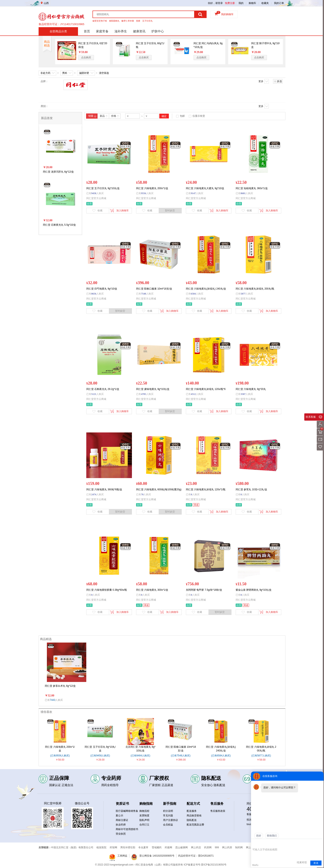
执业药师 (121, 825)
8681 (243, 193)
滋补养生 (121, 31)
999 (217, 847)
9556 (144, 193)
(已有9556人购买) (60, 756)
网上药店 (196, 847)
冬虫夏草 (143, 847)
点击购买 (86, 57)
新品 (104, 116)
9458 (94, 193)
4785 (144, 394)
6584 (193, 294)
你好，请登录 (215, 3)
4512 (193, 394)
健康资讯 (139, 31)
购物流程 (144, 811)
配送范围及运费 (195, 825)
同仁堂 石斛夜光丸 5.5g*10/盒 (59, 225)
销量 (92, 116)
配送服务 (192, 811)
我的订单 (279, 3)
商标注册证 (122, 820)
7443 (53, 700)
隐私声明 (144, 820)
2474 (94, 494)
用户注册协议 (171, 820)
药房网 (208, 847)
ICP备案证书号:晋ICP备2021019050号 (205, 865)
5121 (94, 394)
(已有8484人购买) (141, 756)
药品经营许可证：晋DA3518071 (196, 856)
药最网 (168, 847)
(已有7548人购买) (181, 756)
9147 (193, 193)
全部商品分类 (58, 31)
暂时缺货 (170, 211)
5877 (243, 294)
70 (142, 494)
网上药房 (227, 847)
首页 (87, 31)
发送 (316, 863)
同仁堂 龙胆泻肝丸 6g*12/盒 (58, 172)
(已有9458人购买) (100, 756)
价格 (115, 116)
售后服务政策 (218, 811)
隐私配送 (192, 820)
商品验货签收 (194, 816)
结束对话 (302, 862)
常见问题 (168, 816)
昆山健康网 (181, 847)
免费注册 (230, 3)
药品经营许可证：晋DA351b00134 (59, 24)
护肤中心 (158, 31)
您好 (259, 836)
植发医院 (101, 847)
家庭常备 (102, 31)
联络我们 (272, 836)
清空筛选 (104, 73)
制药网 (239, 847)
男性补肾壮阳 (128, 847)
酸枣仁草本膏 (128, 21)
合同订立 (144, 825)
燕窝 (138, 21)
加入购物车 (119, 211)
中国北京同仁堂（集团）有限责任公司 (72, 847)
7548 (144, 294)
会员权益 (168, 825)
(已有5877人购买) (261, 756)
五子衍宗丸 (147, 21)
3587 (243, 394)
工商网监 (122, 856)
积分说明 (168, 811)
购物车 (252, 3)
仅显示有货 (199, 116)
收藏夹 (265, 3)
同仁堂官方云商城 (96, 198)
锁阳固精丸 (114, 21)
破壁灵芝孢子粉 (100, 21)
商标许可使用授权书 (127, 829)
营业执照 (121, 834)
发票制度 (144, 816)
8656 (94, 294)
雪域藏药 (157, 847)
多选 (278, 81)
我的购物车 (227, 14)
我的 (241, 3)
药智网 (113, 847)
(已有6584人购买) (221, 756)
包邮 (182, 116)
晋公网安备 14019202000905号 (157, 856)
